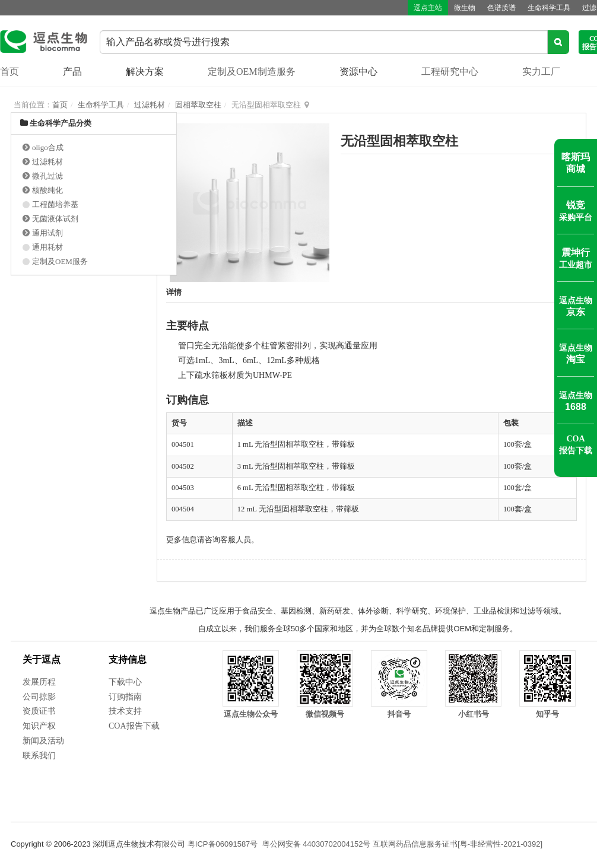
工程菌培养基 (55, 204)
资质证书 (39, 711)
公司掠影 (39, 697)
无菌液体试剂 (55, 219)
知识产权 (39, 726)
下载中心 (125, 682)
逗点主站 (428, 8)
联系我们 (39, 756)
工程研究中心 (450, 71)
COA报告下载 (134, 726)
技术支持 (125, 711)
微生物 (465, 8)
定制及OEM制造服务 (252, 71)
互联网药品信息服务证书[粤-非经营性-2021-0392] (458, 844)
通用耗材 (47, 247)
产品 (72, 71)
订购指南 (125, 697)
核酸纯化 (47, 190)
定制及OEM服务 (60, 261)
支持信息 (128, 659)
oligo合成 (48, 147)
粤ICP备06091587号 (223, 844)
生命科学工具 (549, 8)
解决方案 (145, 71)
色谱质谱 (501, 8)
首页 (9, 71)
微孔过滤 (47, 176)
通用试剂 (47, 233)
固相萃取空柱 (198, 105)
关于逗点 (42, 659)
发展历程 (39, 682)
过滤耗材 (150, 105)
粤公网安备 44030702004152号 (317, 844)
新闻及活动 (43, 741)
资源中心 (358, 71)
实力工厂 (541, 71)
